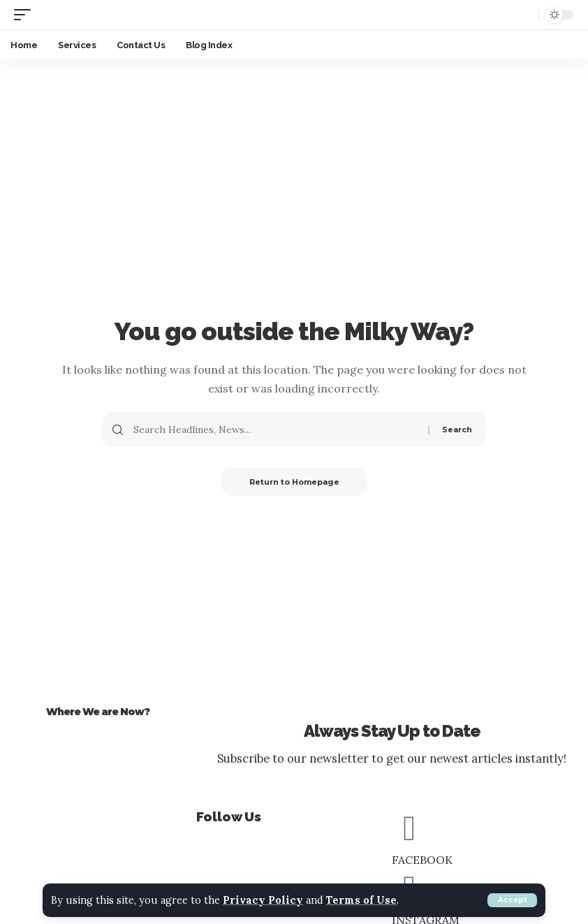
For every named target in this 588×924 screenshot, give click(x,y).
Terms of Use (361, 900)
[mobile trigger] (26, 14)
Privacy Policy (263, 900)
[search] (524, 15)
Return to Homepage (294, 482)
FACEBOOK (422, 860)
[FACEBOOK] (409, 828)
